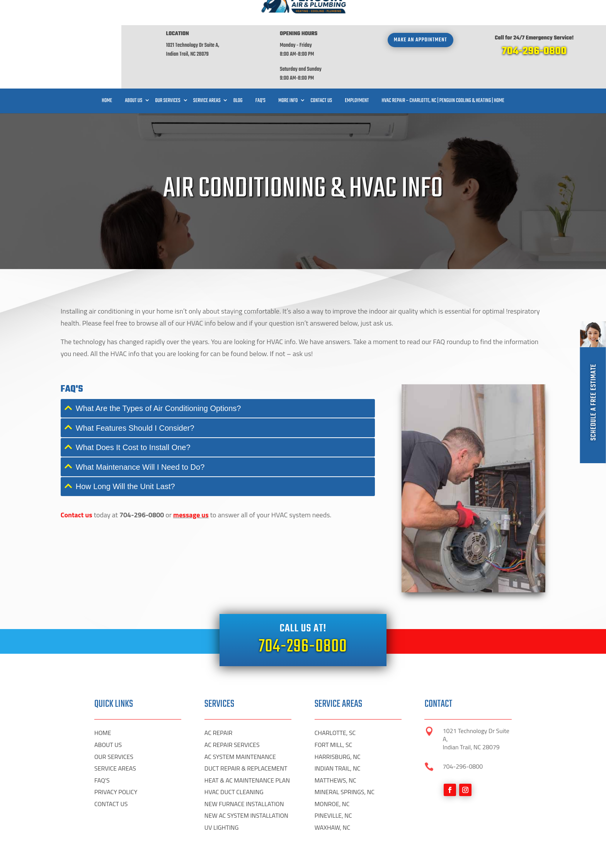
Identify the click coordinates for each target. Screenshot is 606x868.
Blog (238, 76)
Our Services (168, 76)
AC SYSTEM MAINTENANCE (240, 844)
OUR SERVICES (114, 844)
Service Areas (207, 76)
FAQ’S (260, 76)
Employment (357, 76)
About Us (134, 76)
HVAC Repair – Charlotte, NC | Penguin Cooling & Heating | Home (443, 76)
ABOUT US (108, 832)
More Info (288, 76)
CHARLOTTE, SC (335, 820)
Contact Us (321, 76)
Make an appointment (420, 15)
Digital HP (104, 856)
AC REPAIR (219, 820)
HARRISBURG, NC (338, 844)
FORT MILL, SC (334, 832)
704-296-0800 (534, 26)
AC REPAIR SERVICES (232, 832)
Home (107, 76)
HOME (103, 820)
